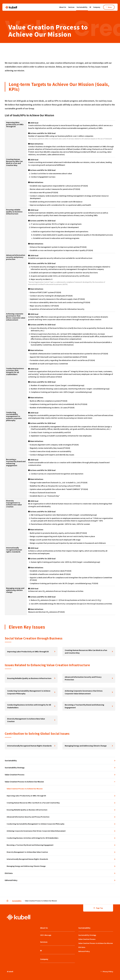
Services (71, 7)
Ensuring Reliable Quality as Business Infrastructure (29, 678)
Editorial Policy (11, 880)
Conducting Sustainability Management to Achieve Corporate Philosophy (29, 692)
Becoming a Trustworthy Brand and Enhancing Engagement (84, 706)
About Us (63, 8)
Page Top (98, 908)
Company (97, 7)
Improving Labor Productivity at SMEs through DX (28, 652)
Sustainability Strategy (15, 768)
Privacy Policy (107, 971)
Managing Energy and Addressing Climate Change (86, 746)
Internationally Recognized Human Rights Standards (29, 746)
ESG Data (9, 873)
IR (90, 7)
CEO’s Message (46, 935)
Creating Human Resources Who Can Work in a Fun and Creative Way (86, 652)
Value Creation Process (15, 775)
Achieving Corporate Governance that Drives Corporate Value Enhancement (84, 692)
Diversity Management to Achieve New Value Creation (26, 720)
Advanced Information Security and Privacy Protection (83, 678)
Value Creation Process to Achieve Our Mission (60, 782)
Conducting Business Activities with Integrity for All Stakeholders (29, 706)
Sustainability (82, 8)
